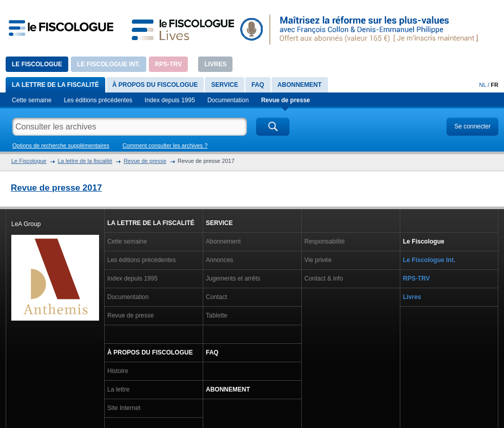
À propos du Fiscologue (155, 85)
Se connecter (472, 126)
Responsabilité (325, 241)
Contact (216, 297)
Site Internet (124, 408)
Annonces (219, 260)
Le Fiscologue (37, 64)
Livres (215, 64)
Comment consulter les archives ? (165, 145)
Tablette (217, 315)
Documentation (228, 100)
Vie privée (318, 260)
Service (224, 85)
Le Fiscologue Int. (109, 64)
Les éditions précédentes (98, 100)
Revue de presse (286, 100)
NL (483, 85)
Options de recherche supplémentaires (61, 145)
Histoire (118, 371)
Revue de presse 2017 (56, 188)
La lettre (118, 389)
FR (495, 85)
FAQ (258, 85)
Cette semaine (32, 100)
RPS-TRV (168, 64)
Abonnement (300, 85)
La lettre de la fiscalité (55, 85)
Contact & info (324, 278)
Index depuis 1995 (170, 100)
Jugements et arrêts (233, 278)
